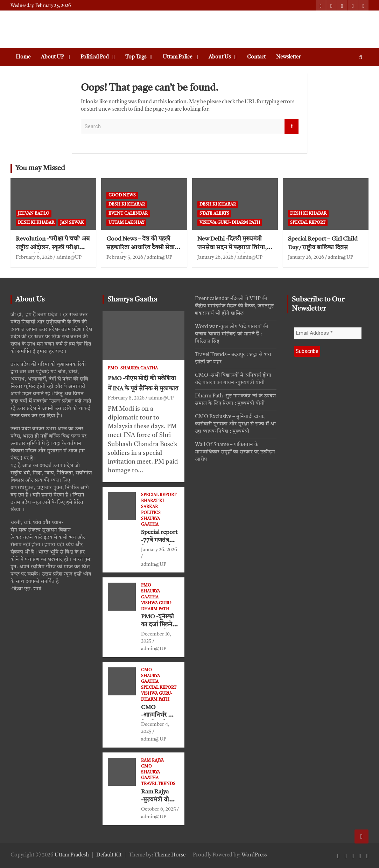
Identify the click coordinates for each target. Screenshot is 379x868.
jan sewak (72, 223)
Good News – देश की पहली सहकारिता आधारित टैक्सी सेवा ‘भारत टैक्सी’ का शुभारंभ (141, 248)
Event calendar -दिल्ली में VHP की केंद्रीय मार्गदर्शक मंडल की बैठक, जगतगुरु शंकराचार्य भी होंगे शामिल (234, 306)
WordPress (254, 855)
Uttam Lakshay (126, 223)
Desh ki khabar (36, 223)
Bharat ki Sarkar (152, 504)
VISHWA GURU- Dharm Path (230, 223)
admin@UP (69, 257)
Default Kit (109, 855)
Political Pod (95, 57)
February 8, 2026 (126, 398)
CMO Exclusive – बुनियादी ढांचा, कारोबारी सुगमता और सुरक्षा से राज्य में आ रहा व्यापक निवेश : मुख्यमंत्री (235, 424)
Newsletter (288, 57)
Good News (122, 195)
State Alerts (214, 214)
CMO (146, 670)
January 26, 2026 (215, 257)
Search (292, 127)
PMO (113, 368)
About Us (220, 57)
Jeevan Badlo (34, 214)
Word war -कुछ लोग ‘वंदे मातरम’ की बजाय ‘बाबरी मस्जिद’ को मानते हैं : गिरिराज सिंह (231, 334)
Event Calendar (128, 214)
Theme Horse (170, 855)
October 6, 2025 (159, 809)
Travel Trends (158, 784)
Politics (151, 513)
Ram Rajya (152, 761)
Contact (256, 57)
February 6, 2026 (34, 257)
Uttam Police (177, 57)
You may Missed (40, 168)
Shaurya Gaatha (132, 300)
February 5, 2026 (125, 257)
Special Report (308, 223)
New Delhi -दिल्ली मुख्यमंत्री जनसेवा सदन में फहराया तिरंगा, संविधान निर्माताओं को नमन (232, 248)
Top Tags (136, 57)
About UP (52, 57)
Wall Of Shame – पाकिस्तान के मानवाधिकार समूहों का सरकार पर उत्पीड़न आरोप (235, 452)
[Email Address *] (328, 333)
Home (23, 57)
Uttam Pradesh (72, 855)
